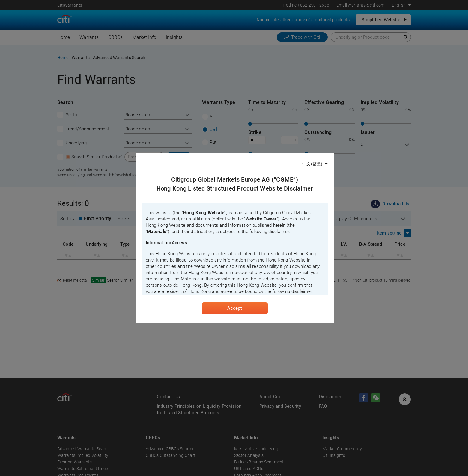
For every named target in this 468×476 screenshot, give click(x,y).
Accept (234, 308)
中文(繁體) (312, 164)
